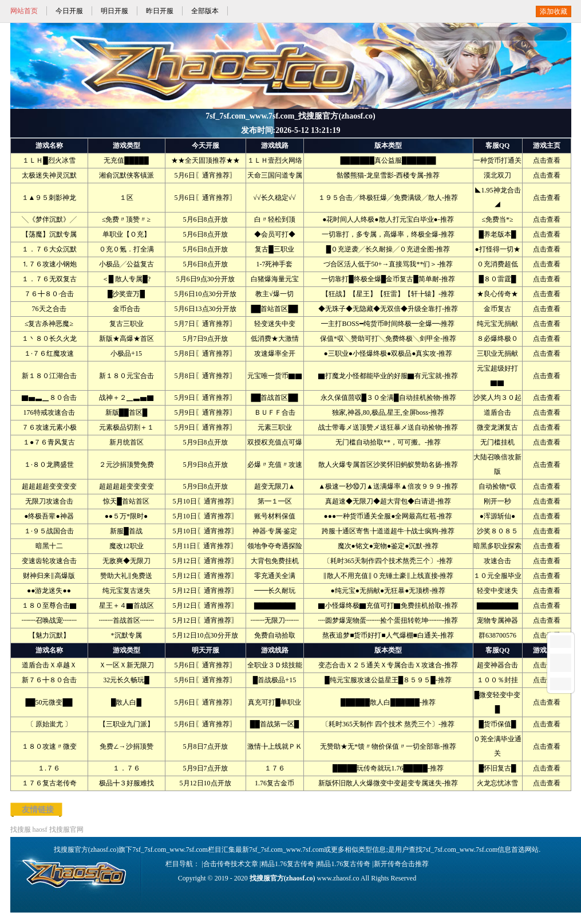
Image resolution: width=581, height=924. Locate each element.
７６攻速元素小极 (49, 427)
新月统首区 (127, 442)
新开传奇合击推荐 (401, 864)
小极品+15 (126, 353)
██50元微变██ (49, 702)
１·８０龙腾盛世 (49, 465)
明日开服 (114, 11)
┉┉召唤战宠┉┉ (49, 620)
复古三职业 (127, 324)
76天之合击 (49, 309)
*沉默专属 (127, 635)
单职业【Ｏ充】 (127, 234)
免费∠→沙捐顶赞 (127, 746)
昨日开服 (160, 11)
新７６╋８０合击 (49, 680)
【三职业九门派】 (127, 724)
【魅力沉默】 (49, 635)
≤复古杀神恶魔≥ (49, 324)
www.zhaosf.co (338, 878)
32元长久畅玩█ (126, 680)
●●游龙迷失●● (49, 591)
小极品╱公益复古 (127, 264)
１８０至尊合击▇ (49, 605)
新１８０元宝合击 (127, 376)
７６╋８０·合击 (49, 294)
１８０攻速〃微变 (49, 746)
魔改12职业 (127, 546)
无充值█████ (126, 160)
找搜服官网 (66, 829)
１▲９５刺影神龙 (49, 198)
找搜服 (21, 829)
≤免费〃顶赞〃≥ (126, 219)
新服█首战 (126, 531)
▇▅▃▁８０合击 (49, 398)
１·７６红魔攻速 (49, 353)
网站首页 (24, 11)
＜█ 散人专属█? (126, 279)
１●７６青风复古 (49, 442)
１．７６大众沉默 (49, 249)
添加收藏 (554, 11)
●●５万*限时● (127, 516)
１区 (127, 198)
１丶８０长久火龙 (49, 339)
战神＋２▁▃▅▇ (127, 398)
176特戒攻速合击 (49, 412)
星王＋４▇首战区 (127, 605)
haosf (40, 829)
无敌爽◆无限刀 (127, 561)
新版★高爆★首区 (127, 339)
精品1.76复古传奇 (288, 864)
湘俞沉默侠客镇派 (127, 175)
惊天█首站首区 (126, 501)
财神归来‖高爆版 (49, 576)
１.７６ (49, 768)
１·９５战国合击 (49, 531)
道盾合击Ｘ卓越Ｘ (49, 665)
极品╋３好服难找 (127, 783)
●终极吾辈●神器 (49, 516)
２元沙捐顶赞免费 (127, 465)
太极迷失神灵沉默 (49, 175)
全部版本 (205, 11)
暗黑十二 (49, 546)
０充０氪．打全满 (127, 249)
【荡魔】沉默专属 (49, 234)
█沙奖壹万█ (126, 294)
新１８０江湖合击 (49, 376)
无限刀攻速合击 (49, 501)
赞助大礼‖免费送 (126, 576)
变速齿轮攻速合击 (49, 561)
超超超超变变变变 (49, 486)
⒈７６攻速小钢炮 (49, 264)
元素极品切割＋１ (127, 427)
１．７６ (127, 768)
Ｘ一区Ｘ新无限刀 (127, 665)
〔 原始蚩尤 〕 (49, 724)
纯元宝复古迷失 (127, 591)
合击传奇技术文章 (231, 864)
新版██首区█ (127, 412)
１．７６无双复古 (49, 279)
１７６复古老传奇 (49, 783)
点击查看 (547, 160)
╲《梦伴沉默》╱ (49, 219)
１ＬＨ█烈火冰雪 (49, 160)
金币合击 (127, 309)
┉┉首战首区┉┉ (127, 620)
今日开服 (69, 11)
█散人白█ (126, 702)
